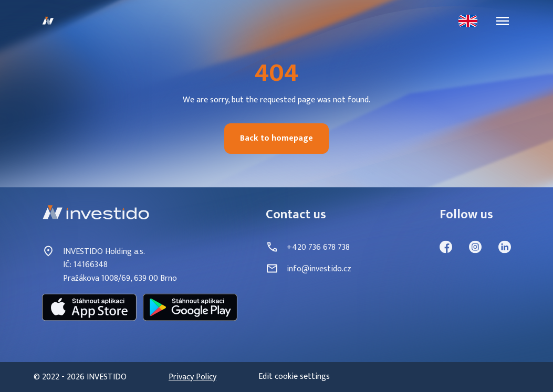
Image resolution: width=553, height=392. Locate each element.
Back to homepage (276, 138)
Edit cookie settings (294, 377)
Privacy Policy (192, 377)
